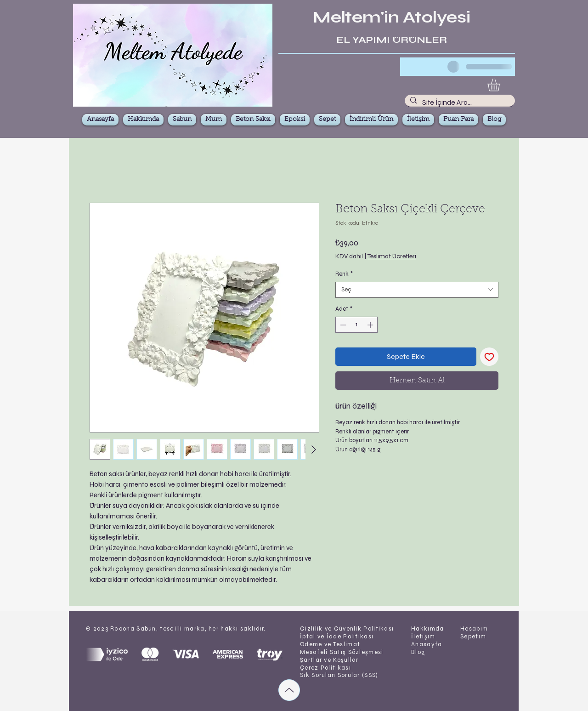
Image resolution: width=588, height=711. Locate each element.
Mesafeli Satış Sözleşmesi (342, 652)
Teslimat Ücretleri (392, 256)
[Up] (289, 690)
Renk (344, 274)
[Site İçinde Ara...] (459, 102)
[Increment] (371, 325)
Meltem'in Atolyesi (392, 17)
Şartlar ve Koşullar (329, 660)
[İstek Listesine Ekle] (489, 357)
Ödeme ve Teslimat (330, 644)
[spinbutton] (357, 325)
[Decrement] (342, 325)
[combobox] (417, 290)
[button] (501, 85)
